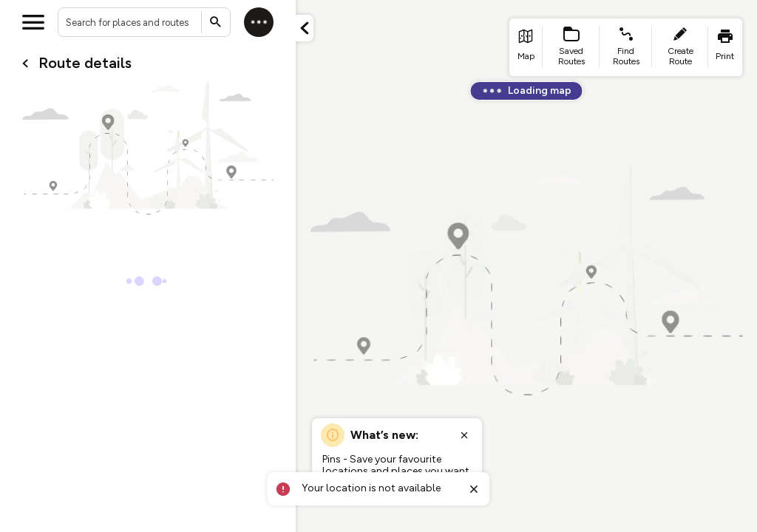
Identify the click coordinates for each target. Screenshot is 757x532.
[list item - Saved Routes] (571, 47)
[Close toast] (474, 489)
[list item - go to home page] (526, 47)
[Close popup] (464, 435)
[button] (305, 28)
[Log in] (259, 22)
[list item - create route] (680, 47)
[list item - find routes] (626, 47)
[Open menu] (33, 22)
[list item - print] (725, 47)
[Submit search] (216, 22)
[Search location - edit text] (144, 22)
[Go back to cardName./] (25, 64)
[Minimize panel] (305, 28)
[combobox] (144, 22)
